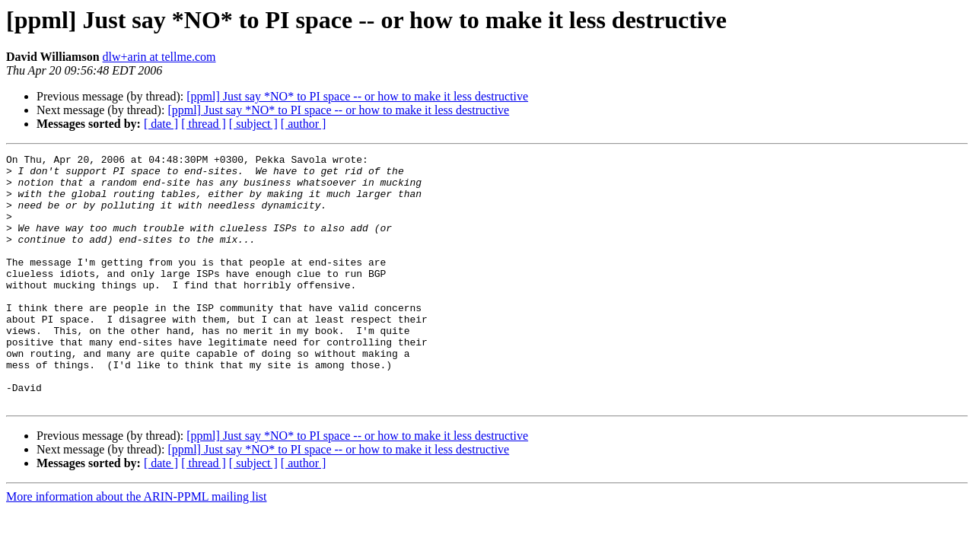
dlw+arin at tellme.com (159, 57)
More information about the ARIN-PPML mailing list (137, 547)
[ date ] (161, 124)
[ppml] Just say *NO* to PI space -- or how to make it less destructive (357, 96)
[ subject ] (253, 124)
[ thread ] (204, 124)
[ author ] (304, 124)
